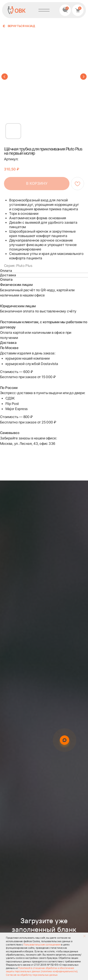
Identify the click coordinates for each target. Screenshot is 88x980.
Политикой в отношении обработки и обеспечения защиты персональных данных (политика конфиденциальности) (42, 970)
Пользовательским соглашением (42, 945)
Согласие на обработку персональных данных (32, 975)
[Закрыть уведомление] (84, 936)
